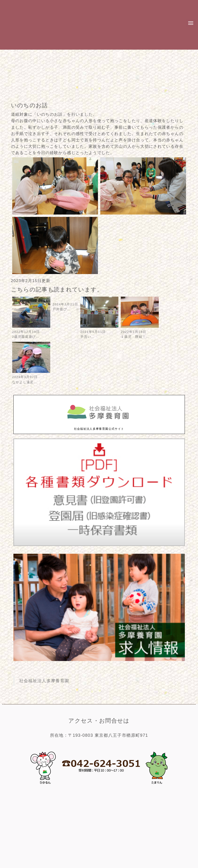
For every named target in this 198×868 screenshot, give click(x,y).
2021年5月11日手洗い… (99, 332)
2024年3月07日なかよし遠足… (31, 377)
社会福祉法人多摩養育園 (44, 681)
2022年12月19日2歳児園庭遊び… (31, 332)
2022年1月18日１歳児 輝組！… (140, 332)
